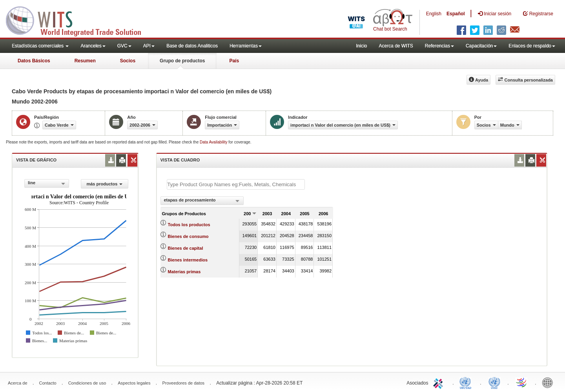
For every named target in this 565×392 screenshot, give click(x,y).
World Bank (549, 382)
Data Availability (214, 142)
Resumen (85, 61)
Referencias (439, 46)
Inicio (361, 46)
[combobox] (47, 183)
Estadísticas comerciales (40, 46)
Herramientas (246, 46)
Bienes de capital (186, 248)
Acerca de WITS (396, 46)
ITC (439, 382)
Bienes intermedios (188, 260)
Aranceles (93, 46)
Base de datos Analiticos (192, 46)
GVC (124, 46)
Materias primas (184, 272)
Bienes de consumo (188, 236)
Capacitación (481, 46)
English (434, 14)
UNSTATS (494, 382)
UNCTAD (467, 382)
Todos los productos (189, 225)
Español (456, 14)
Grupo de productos (182, 61)
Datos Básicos (34, 61)
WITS (78, 20)
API (149, 46)
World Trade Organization (522, 382)
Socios (128, 61)
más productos (104, 184)
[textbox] (236, 184)
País (234, 61)
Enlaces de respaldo (532, 46)
